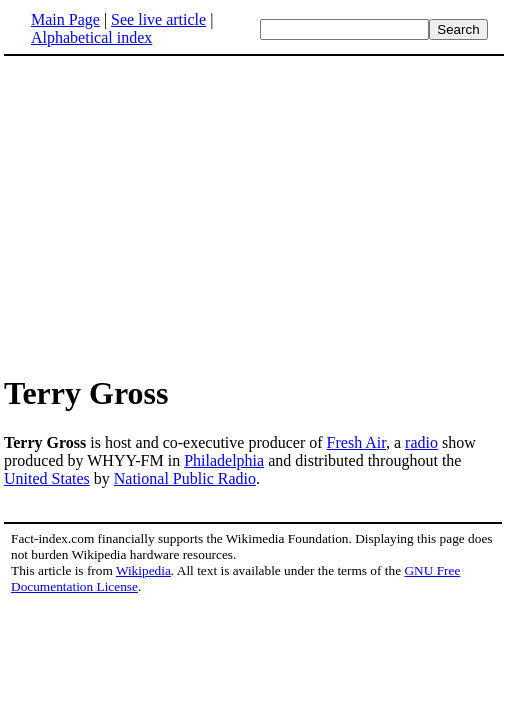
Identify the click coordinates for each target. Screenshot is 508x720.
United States (47, 478)
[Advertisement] (172, 214)
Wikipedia (143, 570)
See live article (158, 19)
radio (421, 442)
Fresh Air (356, 442)
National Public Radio (185, 478)
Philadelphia (224, 460)
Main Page (65, 19)
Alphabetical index (91, 37)
